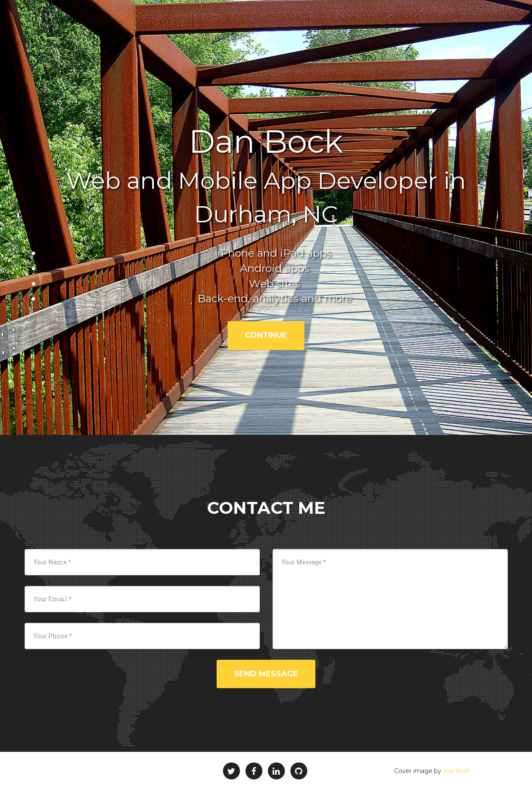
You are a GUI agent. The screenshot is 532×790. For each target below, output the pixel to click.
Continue (266, 335)
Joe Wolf (456, 771)
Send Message (266, 674)
